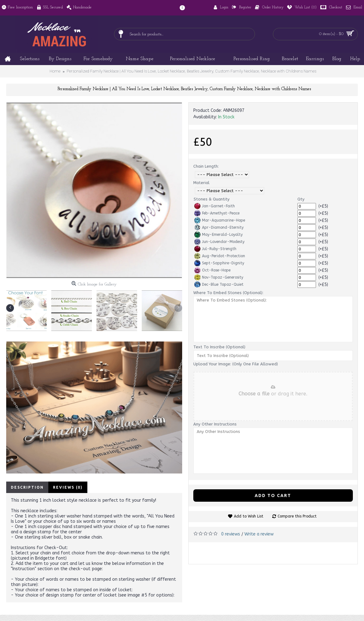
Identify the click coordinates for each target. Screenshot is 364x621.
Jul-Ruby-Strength (215, 249)
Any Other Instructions (215, 424)
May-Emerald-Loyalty (218, 235)
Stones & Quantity (212, 199)
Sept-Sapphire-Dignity (219, 263)
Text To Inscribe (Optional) (219, 347)
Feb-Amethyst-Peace (217, 213)
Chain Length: (206, 166)
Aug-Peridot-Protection (220, 256)
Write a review (259, 534)
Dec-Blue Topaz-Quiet (219, 284)
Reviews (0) (68, 487)
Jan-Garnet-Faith (215, 206)
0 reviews (231, 534)
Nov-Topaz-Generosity (219, 277)
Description (27, 487)
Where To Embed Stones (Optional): (228, 293)
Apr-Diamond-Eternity (219, 227)
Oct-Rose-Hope (212, 270)
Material (201, 183)
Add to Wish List (249, 516)
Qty (301, 199)
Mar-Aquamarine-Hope (220, 220)
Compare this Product (297, 516)
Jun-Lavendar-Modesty (219, 242)
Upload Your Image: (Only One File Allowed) (236, 364)
